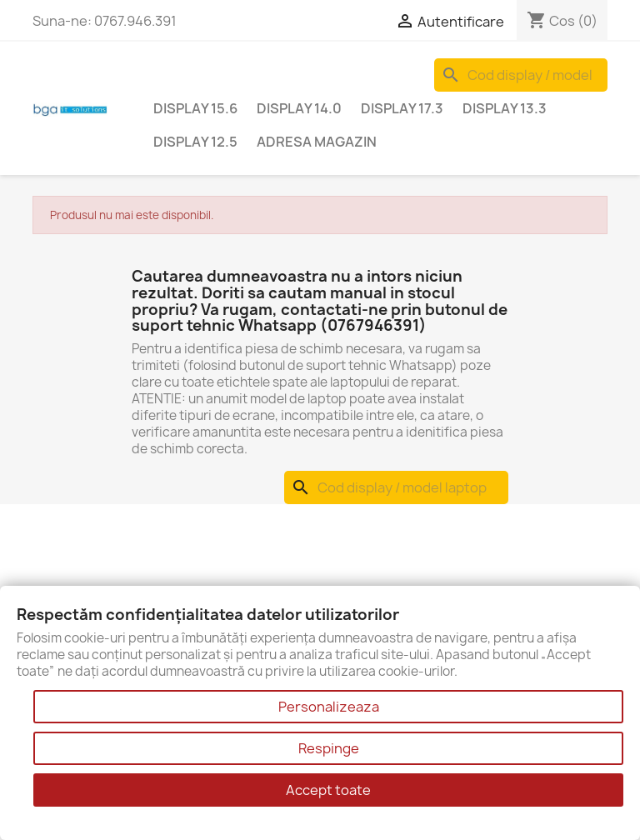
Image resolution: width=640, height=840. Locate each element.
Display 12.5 (195, 142)
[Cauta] (521, 75)
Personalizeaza (329, 707)
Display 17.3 (402, 108)
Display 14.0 (299, 108)
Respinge (329, 748)
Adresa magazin (317, 142)
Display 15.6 (195, 108)
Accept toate (328, 790)
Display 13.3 (505, 108)
